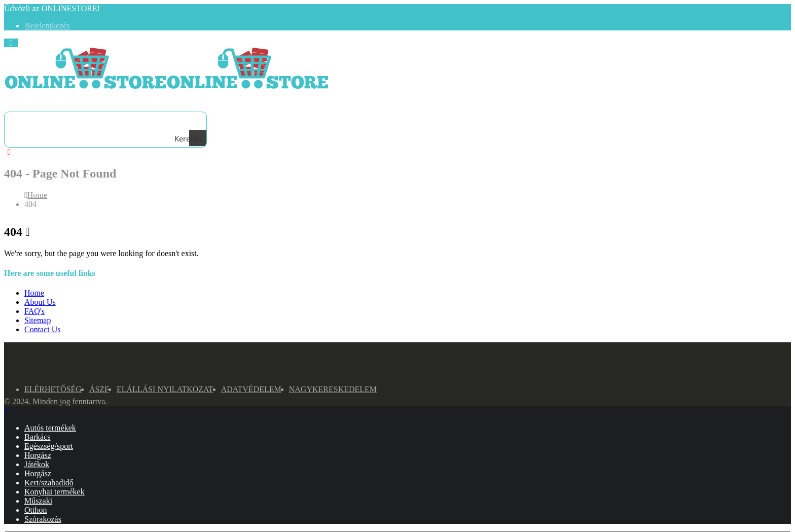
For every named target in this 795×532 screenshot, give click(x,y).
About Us (40, 302)
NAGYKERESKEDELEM (333, 389)
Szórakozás (43, 519)
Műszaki (38, 501)
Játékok (37, 464)
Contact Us (43, 329)
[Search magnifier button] (198, 138)
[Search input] (103, 121)
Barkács (38, 437)
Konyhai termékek (55, 492)
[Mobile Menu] (11, 43)
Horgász (38, 455)
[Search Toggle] (20, 101)
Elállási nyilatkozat (165, 389)
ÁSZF (99, 389)
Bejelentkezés (47, 26)
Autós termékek (50, 428)
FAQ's (34, 311)
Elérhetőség (53, 389)
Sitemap (38, 320)
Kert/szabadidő (49, 483)
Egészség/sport (49, 446)
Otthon (35, 510)
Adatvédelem (251, 389)
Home (34, 293)
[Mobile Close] (6, 411)
